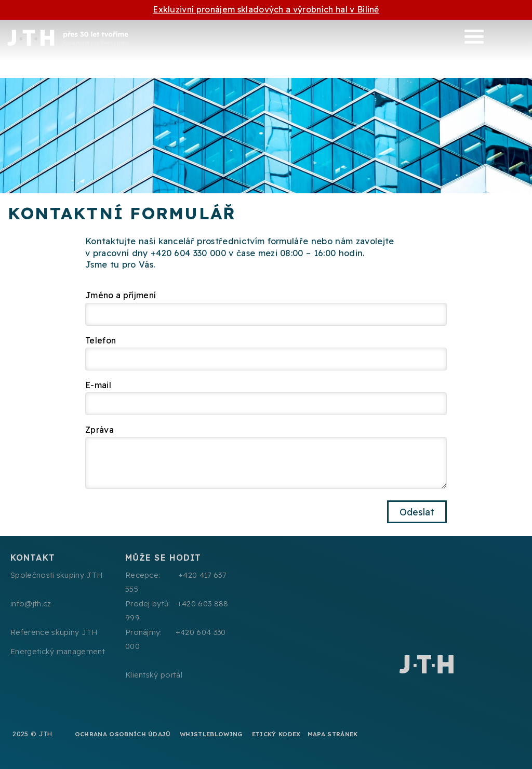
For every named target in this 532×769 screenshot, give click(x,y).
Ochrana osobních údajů (123, 734)
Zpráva (99, 430)
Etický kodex (276, 734)
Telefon (101, 340)
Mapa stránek (333, 734)
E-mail (98, 385)
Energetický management (58, 652)
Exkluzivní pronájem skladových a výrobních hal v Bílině (266, 9)
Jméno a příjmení (121, 295)
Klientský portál (154, 675)
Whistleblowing (211, 734)
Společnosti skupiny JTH (56, 575)
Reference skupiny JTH (54, 632)
